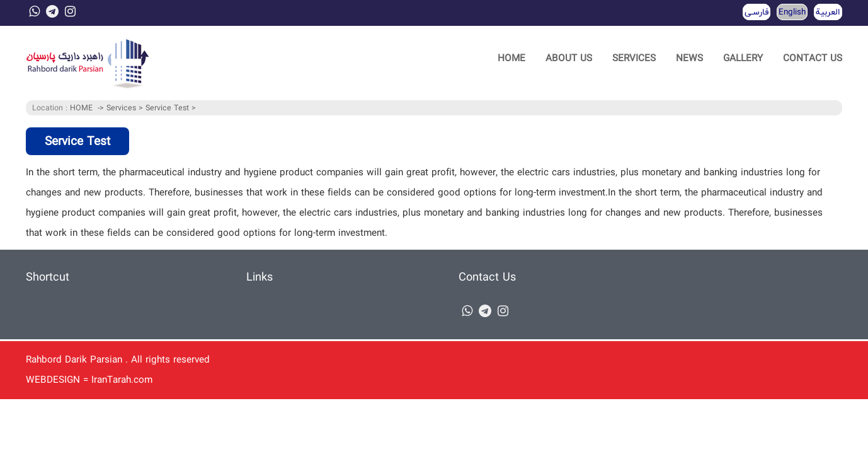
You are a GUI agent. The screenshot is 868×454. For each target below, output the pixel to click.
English (792, 12)
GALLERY (743, 58)
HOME (511, 58)
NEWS (689, 58)
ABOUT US (569, 58)
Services (123, 108)
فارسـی (757, 12)
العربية (828, 12)
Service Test (168, 108)
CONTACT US (813, 58)
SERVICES (634, 58)
